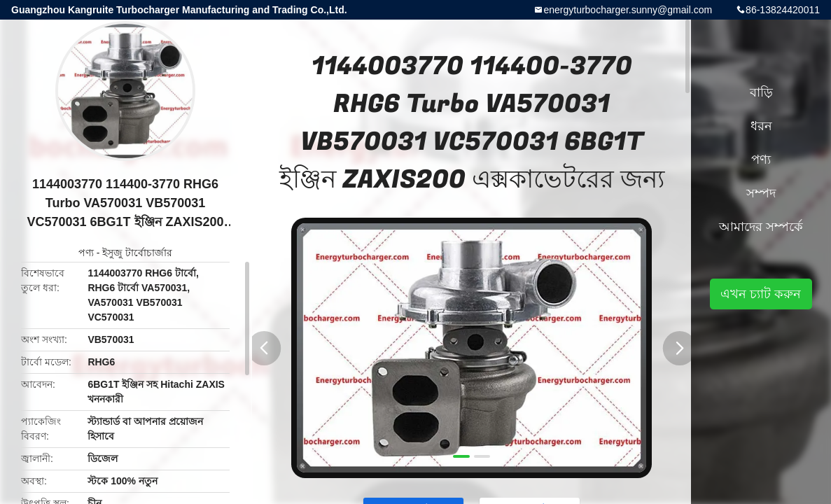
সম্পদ (761, 193)
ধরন (761, 126)
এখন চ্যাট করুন (761, 294)
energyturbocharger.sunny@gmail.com (628, 10)
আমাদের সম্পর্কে (761, 227)
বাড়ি (761, 92)
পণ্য (86, 253)
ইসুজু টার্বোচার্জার (137, 253)
